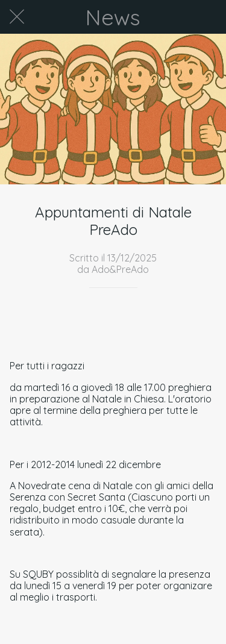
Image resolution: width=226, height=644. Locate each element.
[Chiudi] (17, 17)
